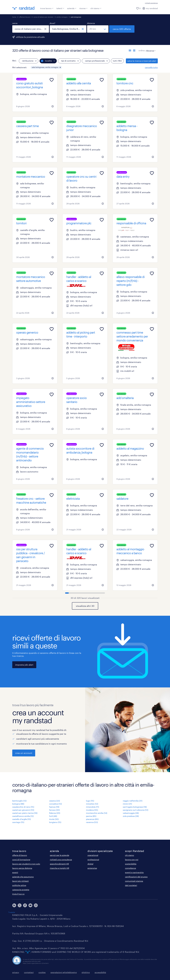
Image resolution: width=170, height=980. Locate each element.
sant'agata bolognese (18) (135, 807)
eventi (15, 872)
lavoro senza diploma (22, 868)
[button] (60, 67)
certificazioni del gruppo (136, 877)
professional (93, 859)
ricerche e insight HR (60, 868)
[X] (20, 905)
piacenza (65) (92, 819)
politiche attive (19, 885)
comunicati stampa (134, 881)
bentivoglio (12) (19, 801)
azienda (72, 8)
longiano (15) (55, 822)
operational (93, 855)
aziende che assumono (23, 877)
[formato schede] (134, 50)
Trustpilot (12, 912)
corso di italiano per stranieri (43, 17)
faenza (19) (54, 807)
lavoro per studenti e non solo (26, 864)
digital (90, 864)
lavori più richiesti (20, 881)
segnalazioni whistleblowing (64, 972)
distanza (91, 23)
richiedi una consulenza (61, 859)
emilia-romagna (62, 17)
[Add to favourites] (52, 80)
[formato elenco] (130, 50)
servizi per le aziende (60, 855)
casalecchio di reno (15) (23, 807)
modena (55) (92, 810)
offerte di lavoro (25, 17)
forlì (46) (53, 816)
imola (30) (54, 819)
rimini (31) (127, 804)
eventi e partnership (134, 872)
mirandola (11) (92, 807)
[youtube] (30, 905)
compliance (130, 868)
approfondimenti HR (59, 864)
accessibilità (100, 972)
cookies (42, 972)
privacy (16, 972)
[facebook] (25, 905)
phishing (86, 972)
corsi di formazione (21, 859)
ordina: (142, 50)
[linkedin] (14, 905)
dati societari (131, 885)
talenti (60, 8)
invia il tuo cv (18, 894)
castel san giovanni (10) (23, 810)
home (14, 17)
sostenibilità (131, 864)
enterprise (92, 868)
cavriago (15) (18, 822)
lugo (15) (90, 801)
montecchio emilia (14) (97, 813)
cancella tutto (151, 67)
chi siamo (96, 8)
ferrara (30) (54, 810)
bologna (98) (18, 804)
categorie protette (21, 890)
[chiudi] (45, 29)
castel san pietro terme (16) (25, 813)
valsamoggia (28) (131, 813)
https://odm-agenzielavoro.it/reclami (36, 963)
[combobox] (31, 29)
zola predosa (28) (131, 816)
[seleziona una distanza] (98, 29)
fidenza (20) (55, 813)
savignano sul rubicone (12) (135, 810)
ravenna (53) (92, 822)
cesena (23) (54, 801)
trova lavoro (47, 8)
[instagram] (36, 905)
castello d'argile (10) (22, 819)
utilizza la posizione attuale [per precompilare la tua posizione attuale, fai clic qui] (30, 37)
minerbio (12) (92, 804)
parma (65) (91, 816)
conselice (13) (55, 804)
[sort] (150, 49)
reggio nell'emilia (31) (133, 801)
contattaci (29, 972)
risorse (83, 8)
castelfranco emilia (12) (23, 816)
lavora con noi (132, 859)
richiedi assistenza (151, 3)
